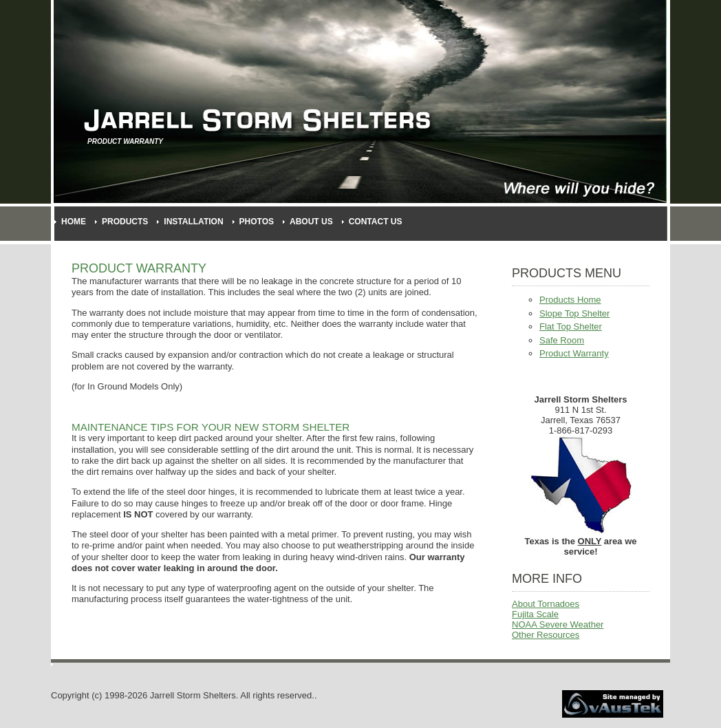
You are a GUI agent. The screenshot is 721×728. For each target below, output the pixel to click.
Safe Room (562, 340)
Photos (257, 222)
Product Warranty (574, 353)
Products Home (570, 300)
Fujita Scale (535, 614)
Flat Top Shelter (571, 326)
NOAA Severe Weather (558, 624)
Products (125, 222)
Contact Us (376, 222)
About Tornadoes (546, 604)
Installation (193, 222)
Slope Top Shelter (574, 313)
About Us (311, 222)
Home (74, 222)
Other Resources (546, 635)
